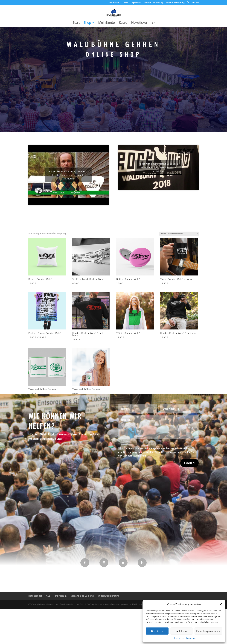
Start (76, 23)
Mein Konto (106, 23)
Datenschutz (179, 638)
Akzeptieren (157, 631)
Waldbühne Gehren (114, 119)
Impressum (191, 638)
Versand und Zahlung (154, 3)
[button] (221, 604)
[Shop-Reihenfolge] (179, 245)
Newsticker (139, 23)
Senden (189, 463)
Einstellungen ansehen (208, 631)
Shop (87, 23)
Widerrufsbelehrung (175, 3)
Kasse (123, 23)
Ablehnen (182, 631)
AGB (126, 3)
